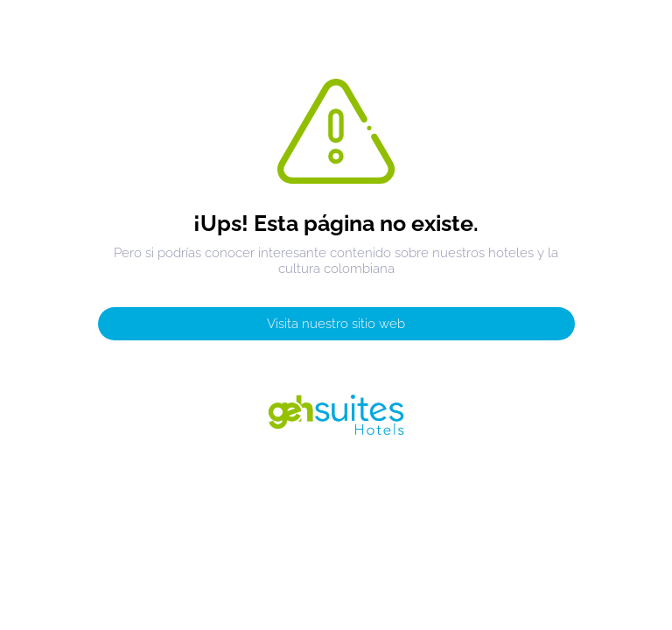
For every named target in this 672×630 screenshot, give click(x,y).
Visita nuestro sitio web (336, 324)
